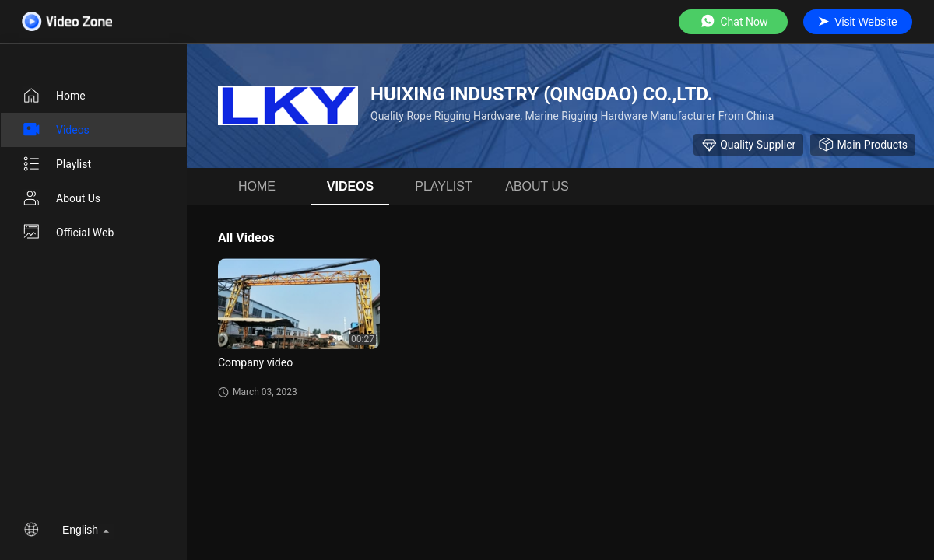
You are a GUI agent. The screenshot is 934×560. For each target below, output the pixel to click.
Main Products (863, 145)
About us (61, 198)
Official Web (68, 233)
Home (54, 96)
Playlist (56, 164)
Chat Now (734, 21)
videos (56, 130)
